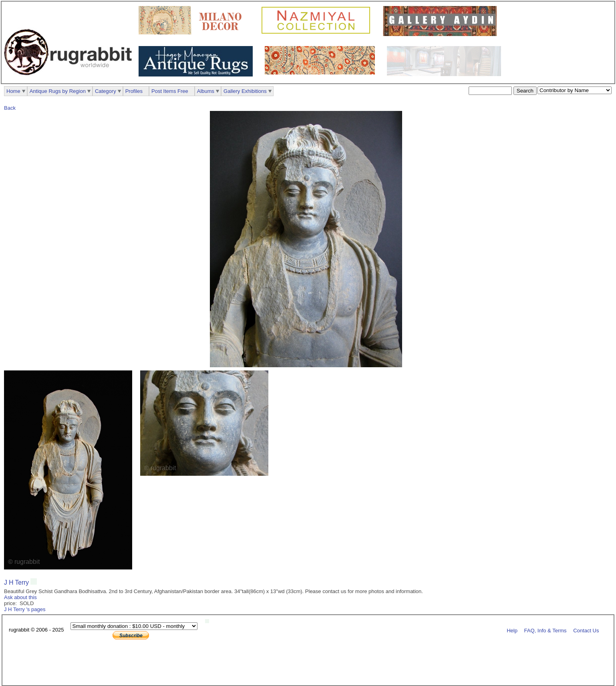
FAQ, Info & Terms (546, 630)
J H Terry (17, 582)
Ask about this (20, 597)
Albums (206, 91)
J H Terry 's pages (25, 609)
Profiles (134, 91)
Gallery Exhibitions (245, 91)
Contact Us (586, 630)
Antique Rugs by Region (58, 91)
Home (13, 91)
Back (10, 108)
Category (106, 91)
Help (512, 630)
